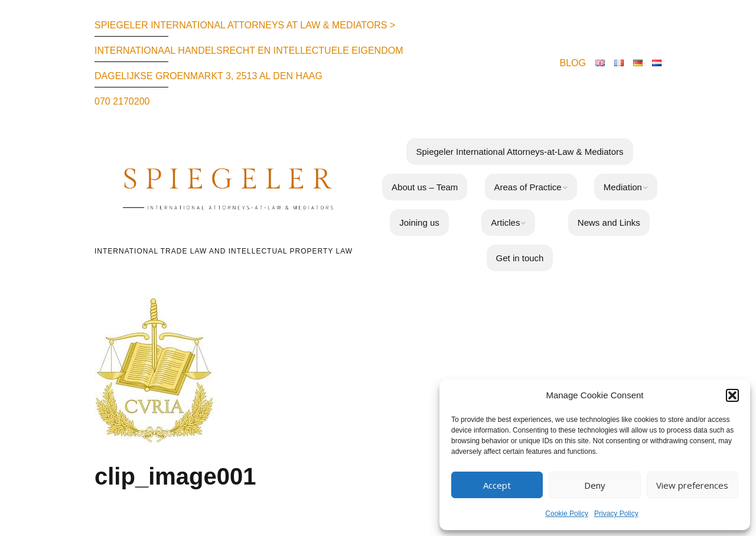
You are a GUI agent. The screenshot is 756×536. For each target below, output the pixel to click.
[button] (732, 395)
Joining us (419, 222)
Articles (505, 222)
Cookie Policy (567, 514)
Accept (497, 485)
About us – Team (425, 187)
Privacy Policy (616, 514)
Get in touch (520, 258)
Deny (595, 485)
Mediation (623, 187)
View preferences (692, 485)
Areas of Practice (528, 187)
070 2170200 (122, 101)
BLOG (573, 63)
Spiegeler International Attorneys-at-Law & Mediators (519, 152)
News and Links (609, 222)
